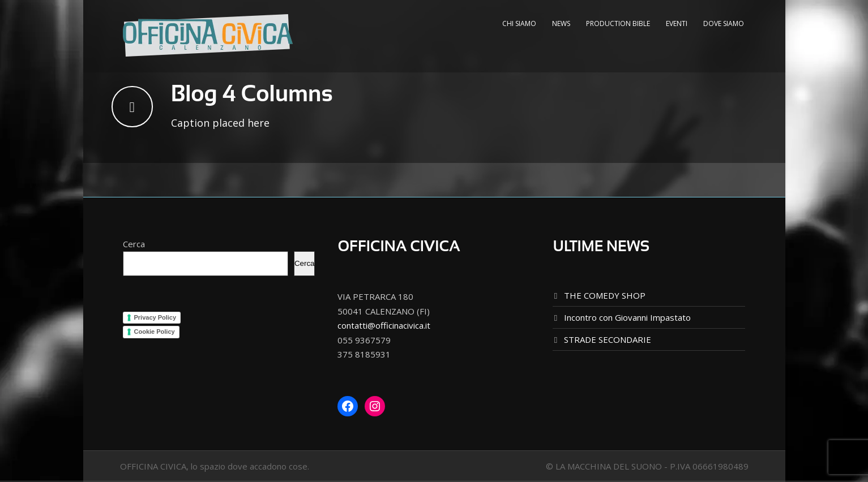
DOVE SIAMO (724, 23)
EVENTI (677, 23)
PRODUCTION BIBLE (618, 23)
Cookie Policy (155, 332)
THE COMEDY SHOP (605, 295)
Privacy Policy (155, 317)
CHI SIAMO (519, 23)
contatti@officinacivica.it (384, 325)
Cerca (134, 244)
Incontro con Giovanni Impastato (627, 317)
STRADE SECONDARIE (608, 339)
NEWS (561, 23)
